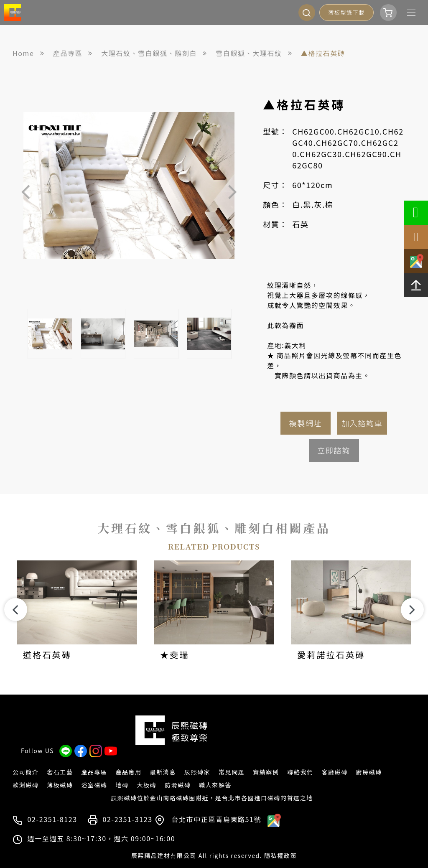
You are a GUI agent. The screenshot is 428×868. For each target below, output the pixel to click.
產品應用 (128, 759)
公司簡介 (25, 759)
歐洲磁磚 (25, 772)
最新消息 (163, 759)
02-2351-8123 (52, 806)
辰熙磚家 (197, 759)
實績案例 (266, 759)
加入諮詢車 (362, 423)
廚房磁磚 (369, 759)
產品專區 (94, 759)
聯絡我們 (300, 759)
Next (232, 191)
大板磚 (146, 772)
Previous (25, 191)
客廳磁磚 (334, 759)
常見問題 (232, 759)
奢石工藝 (60, 759)
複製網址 (306, 423)
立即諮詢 (334, 450)
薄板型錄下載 (346, 12)
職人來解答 (215, 772)
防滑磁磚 (178, 772)
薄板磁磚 (60, 772)
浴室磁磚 (94, 772)
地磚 (122, 772)
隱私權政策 (280, 843)
